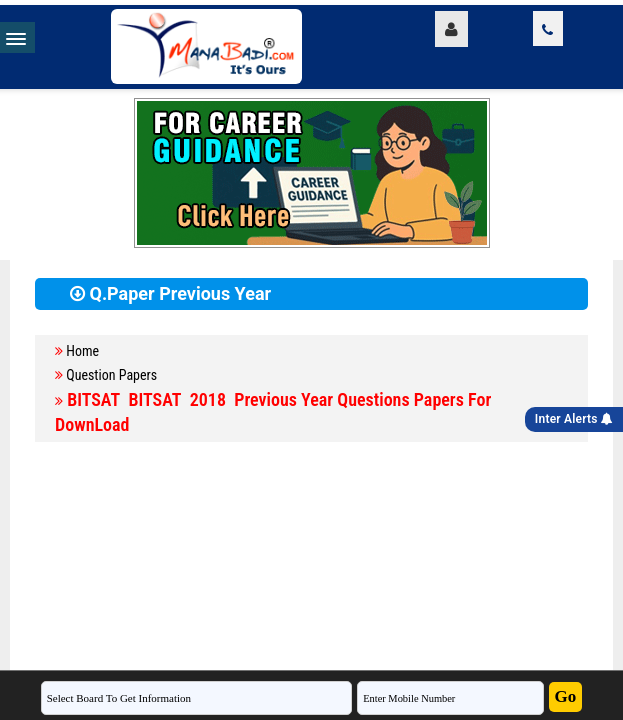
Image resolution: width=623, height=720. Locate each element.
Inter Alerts (574, 419)
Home (82, 351)
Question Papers (111, 375)
